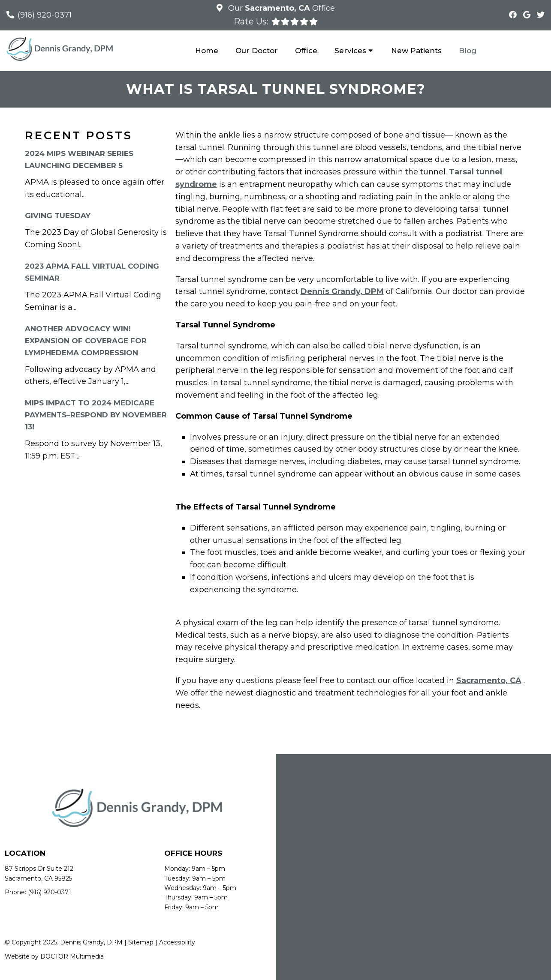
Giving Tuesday (58, 216)
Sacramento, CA (489, 680)
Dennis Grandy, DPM (342, 291)
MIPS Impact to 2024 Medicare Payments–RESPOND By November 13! (96, 415)
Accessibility (177, 942)
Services (350, 51)
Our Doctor (257, 51)
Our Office (280, 8)
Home (207, 51)
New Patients (416, 51)
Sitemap (141, 942)
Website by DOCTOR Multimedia (54, 956)
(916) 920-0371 (45, 15)
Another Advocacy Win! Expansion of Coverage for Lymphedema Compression (86, 341)
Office (306, 51)
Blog (468, 51)
